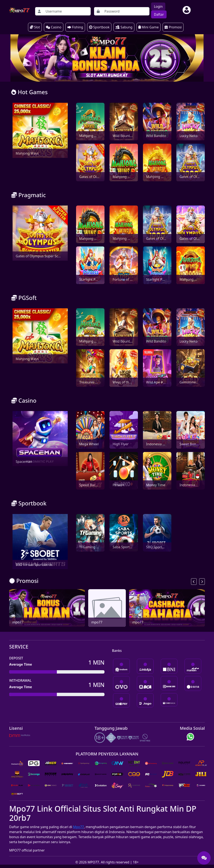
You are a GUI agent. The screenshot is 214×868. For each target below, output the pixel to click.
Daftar (159, 14)
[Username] (67, 11)
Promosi (173, 27)
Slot (35, 27)
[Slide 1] (107, 76)
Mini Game (149, 27)
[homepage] (20, 10)
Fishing (75, 27)
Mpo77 (78, 827)
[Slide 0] (99, 76)
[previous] (194, 582)
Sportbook (99, 27)
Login (158, 6)
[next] (202, 582)
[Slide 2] (115, 76)
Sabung (124, 27)
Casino (54, 27)
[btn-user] (187, 10)
